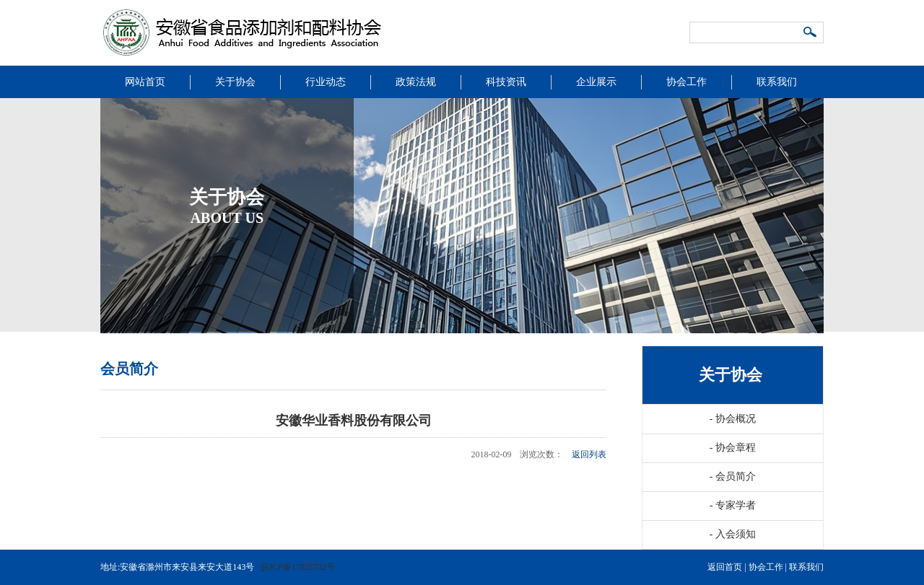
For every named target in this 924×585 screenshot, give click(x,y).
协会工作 (687, 82)
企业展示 (596, 82)
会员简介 (733, 476)
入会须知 (733, 534)
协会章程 (733, 448)
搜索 (811, 33)
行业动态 (326, 82)
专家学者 (733, 505)
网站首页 (145, 82)
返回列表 (589, 454)
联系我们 (777, 82)
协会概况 (733, 419)
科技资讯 (506, 82)
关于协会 (235, 82)
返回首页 (725, 567)
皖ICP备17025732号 (298, 567)
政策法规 (416, 82)
